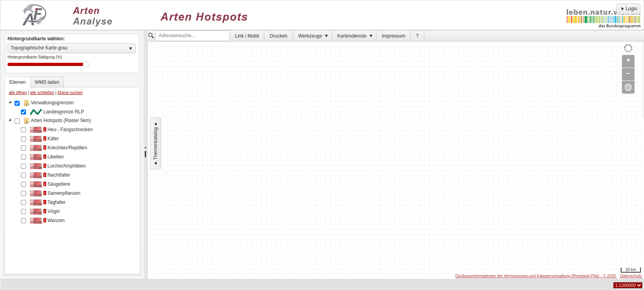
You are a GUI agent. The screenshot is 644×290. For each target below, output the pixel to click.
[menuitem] (247, 36)
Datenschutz (631, 276)
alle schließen (42, 93)
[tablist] (72, 175)
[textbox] (193, 36)
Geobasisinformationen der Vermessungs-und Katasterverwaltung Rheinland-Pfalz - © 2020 (536, 276)
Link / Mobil (247, 36)
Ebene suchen (70, 93)
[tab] (18, 82)
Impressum (394, 36)
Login (628, 9)
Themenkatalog (155, 144)
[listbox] (72, 48)
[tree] (72, 185)
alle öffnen (18, 93)
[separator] (145, 155)
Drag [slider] (86, 64)
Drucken (279, 36)
